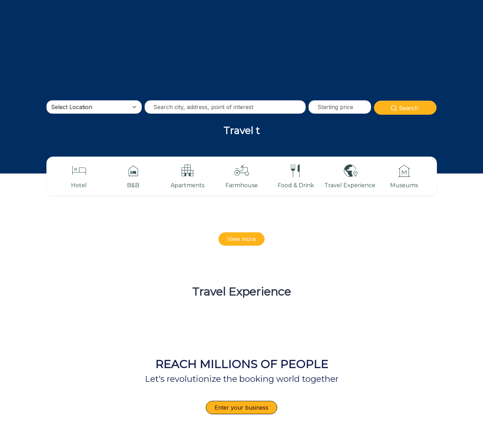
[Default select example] (94, 107)
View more (241, 239)
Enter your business (241, 408)
